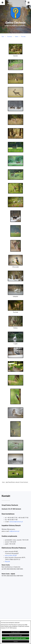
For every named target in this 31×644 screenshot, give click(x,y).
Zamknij (15, 641)
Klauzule (7, 562)
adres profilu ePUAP (11, 556)
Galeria (17, 37)
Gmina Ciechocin (16, 23)
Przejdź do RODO (15, 632)
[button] (29, 3)
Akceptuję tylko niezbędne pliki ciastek (15, 638)
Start (3, 37)
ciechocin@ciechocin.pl (16, 522)
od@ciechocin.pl (14, 531)
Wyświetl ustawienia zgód (16, 635)
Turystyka (10, 37)
